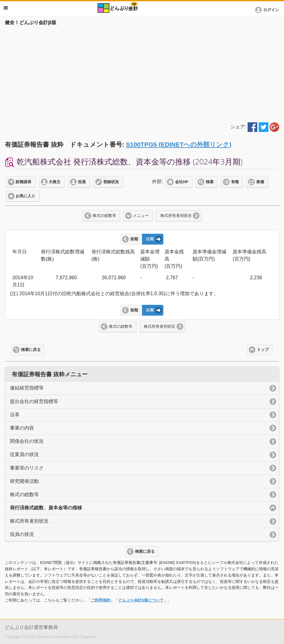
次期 (150, 239)
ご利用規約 (101, 600)
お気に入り (25, 196)
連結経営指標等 (27, 388)
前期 (134, 239)
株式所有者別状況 (176, 216)
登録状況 (111, 182)
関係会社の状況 (27, 441)
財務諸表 (23, 182)
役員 (82, 182)
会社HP (182, 182)
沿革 (15, 415)
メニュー (141, 216)
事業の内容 (22, 428)
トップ (263, 350)
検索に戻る (31, 350)
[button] (268, 10)
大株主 (55, 182)
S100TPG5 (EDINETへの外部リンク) (179, 144)
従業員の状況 (24, 454)
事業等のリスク (27, 468)
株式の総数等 (104, 216)
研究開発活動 (24, 481)
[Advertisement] (142, 73)
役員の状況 (22, 534)
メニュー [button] (6, 8)
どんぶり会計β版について (141, 600)
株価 (260, 182)
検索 (210, 182)
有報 (235, 182)
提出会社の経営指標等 (34, 401)
